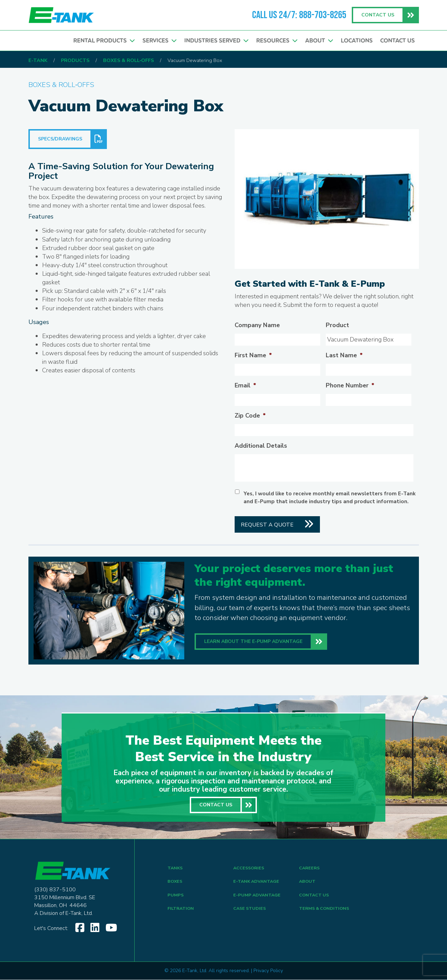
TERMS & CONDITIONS (327, 914)
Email (245, 386)
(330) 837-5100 (55, 890)
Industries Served (214, 41)
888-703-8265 (323, 15)
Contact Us (398, 41)
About (318, 41)
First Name (253, 356)
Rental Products (100, 41)
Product (337, 326)
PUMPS (176, 899)
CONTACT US (315, 899)
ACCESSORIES (250, 869)
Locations (356, 41)
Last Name (344, 356)
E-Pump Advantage (258, 899)
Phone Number (350, 386)
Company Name (257, 326)
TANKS (176, 869)
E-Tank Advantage (258, 884)
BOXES (176, 884)
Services (156, 41)
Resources (275, 41)
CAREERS (310, 869)
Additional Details (261, 446)
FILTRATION (182, 914)
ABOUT (308, 884)
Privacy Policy (268, 971)
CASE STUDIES (251, 914)
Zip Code (250, 416)
